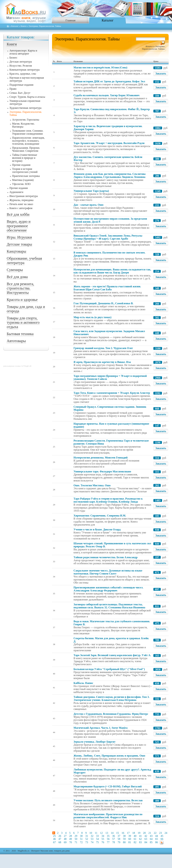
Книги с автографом (21, 208)
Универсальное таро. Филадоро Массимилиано (102, 471)
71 (76, 842)
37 (119, 836)
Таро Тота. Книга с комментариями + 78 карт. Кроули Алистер (112, 393)
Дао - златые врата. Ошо (89, 205)
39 (130, 836)
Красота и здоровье (22, 300)
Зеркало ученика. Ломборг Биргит (94, 742)
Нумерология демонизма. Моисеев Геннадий (101, 458)
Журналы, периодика (21, 200)
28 (71, 836)
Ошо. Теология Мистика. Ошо (92, 485)
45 (162, 836)
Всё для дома (17, 277)
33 (97, 836)
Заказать (161, 74)
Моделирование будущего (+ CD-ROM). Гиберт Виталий (108, 786)
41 (140, 836)
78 (114, 842)
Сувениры (15, 270)
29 (76, 836)
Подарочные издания (21, 85)
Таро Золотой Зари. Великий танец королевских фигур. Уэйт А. (112, 655)
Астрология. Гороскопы (26, 120)
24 (166, 833)
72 (81, 842)
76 (103, 842)
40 (135, 836)
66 (162, 839)
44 (157, 836)
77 (108, 842)
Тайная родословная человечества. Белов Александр (106, 557)
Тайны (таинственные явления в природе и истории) (25, 158)
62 (140, 839)
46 (54, 839)
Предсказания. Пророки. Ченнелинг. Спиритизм (26, 149)
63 (146, 839)
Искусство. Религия (21, 66)
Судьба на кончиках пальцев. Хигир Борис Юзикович (106, 95)
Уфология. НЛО (21, 184)
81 (130, 842)
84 (146, 842)
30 (81, 836)
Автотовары (16, 341)
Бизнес (13, 58)
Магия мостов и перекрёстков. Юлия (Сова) (100, 67)
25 (54, 836)
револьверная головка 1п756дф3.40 (17, 366)
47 (60, 839)
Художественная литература (25, 108)
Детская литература (21, 62)
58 (119, 839)
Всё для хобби (18, 214)
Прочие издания (21, 165)
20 (144, 833)
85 (151, 842)
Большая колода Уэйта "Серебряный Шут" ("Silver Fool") (109, 669)
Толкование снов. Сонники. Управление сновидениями (28, 132)
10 (91, 833)
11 (96, 833)
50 (76, 839)
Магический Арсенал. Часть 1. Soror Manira (101, 728)
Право (13, 89)
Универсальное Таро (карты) (91, 191)
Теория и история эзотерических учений (25, 170)
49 (71, 839)
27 (65, 836)
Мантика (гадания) (23, 180)
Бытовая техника (20, 334)
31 (87, 836)
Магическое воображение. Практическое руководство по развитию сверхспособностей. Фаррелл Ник (108, 816)
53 (92, 839)
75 (97, 842)
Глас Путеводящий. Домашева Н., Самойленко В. (103, 303)
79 (119, 842)
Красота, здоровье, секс (23, 74)
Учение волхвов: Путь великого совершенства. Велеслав (108, 800)
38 (124, 836)
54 (97, 839)
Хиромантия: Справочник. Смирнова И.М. (100, 516)
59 (124, 839)
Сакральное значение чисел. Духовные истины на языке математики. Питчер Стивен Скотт (108, 572)
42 (146, 836)
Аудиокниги (16, 192)
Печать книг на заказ (21, 204)
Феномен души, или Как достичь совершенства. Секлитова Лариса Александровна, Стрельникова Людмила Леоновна (110, 175)
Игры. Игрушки (19, 237)
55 (103, 839)
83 (140, 842)
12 (101, 833)
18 (134, 833)
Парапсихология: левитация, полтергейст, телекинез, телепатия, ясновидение (28, 141)
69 (65, 842)
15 (117, 833)
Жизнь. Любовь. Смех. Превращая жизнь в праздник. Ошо (109, 756)
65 (157, 839)
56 (108, 839)
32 (92, 836)
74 (92, 842)
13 (107, 833)
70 (71, 842)
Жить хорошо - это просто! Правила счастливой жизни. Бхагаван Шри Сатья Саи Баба (107, 288)
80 (124, 842)
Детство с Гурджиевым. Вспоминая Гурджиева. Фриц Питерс (111, 714)
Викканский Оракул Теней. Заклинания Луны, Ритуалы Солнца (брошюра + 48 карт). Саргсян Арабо (108, 237)
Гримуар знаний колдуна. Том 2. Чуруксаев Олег (103, 348)
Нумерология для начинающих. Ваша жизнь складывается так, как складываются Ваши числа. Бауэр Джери (112, 271)
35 (108, 836)
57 (114, 839)
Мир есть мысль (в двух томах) (92, 317)
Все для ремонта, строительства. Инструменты (20, 288)
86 (157, 842)
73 (87, 842)
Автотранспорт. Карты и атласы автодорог (23, 52)
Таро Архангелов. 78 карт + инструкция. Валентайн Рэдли (109, 143)
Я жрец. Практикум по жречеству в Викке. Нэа (102, 362)
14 (112, 833)
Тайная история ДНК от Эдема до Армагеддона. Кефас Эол (109, 81)
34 (103, 836)
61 (135, 839)
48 (65, 839)
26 (60, 836)
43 (151, 836)
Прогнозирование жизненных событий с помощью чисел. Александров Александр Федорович (108, 589)
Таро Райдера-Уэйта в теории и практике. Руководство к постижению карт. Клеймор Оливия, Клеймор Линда (108, 500)
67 (54, 842)
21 (150, 833)
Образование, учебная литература (24, 261)
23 (160, 833)
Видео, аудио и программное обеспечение (19, 226)
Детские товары (19, 244)
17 (128, 833)
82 (135, 842)
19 (139, 833)
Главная (70, 20)
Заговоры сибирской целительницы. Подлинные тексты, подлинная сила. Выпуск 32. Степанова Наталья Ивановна (109, 606)
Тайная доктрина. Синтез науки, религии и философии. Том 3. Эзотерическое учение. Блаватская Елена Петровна (112, 698)
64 (151, 839)
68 (60, 842)
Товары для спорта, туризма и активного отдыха (23, 322)
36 (114, 836)
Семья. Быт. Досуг (20, 93)
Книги (24, 26)
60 (130, 839)
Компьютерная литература (25, 70)
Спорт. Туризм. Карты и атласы (27, 97)
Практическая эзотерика (26, 176)
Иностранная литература (24, 196)
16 (123, 833)
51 (81, 839)
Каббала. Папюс (83, 683)
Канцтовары (16, 251)
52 (87, 839)
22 (155, 833)
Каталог (107, 20)
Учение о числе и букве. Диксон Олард (97, 529)
